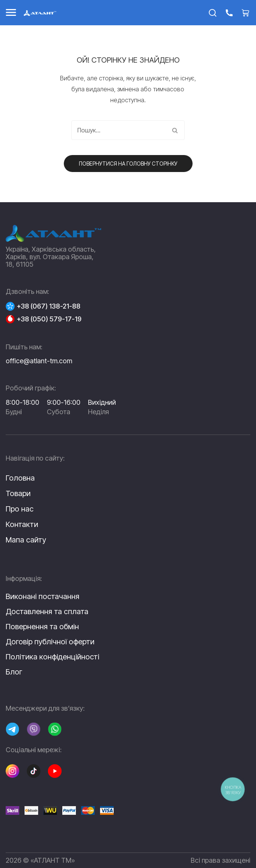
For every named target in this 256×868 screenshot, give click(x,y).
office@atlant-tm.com (39, 361)
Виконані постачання (42, 596)
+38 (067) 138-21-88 (49, 306)
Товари (18, 493)
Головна (20, 478)
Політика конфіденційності (52, 657)
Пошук (175, 130)
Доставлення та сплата (47, 611)
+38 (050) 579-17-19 (49, 319)
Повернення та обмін (42, 627)
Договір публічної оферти (50, 642)
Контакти (22, 524)
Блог (14, 672)
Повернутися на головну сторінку (128, 164)
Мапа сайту (26, 540)
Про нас (20, 509)
